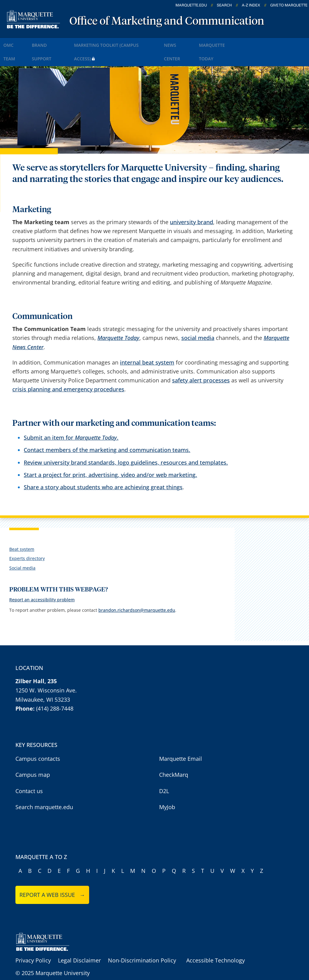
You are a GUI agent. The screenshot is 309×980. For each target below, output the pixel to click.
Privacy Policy (33, 942)
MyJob (167, 788)
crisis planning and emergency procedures (68, 371)
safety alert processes (201, 362)
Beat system (22, 531)
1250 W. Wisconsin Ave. (46, 671)
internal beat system (147, 344)
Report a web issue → (52, 876)
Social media (22, 549)
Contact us (29, 772)
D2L (164, 772)
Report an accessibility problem (42, 581)
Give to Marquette (289, 5)
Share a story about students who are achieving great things (103, 468)
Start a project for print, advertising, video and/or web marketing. (110, 456)
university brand (192, 204)
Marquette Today (251, 43)
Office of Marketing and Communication (167, 22)
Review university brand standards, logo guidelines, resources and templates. (126, 444)
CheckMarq (174, 756)
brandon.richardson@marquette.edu (137, 591)
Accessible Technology (216, 942)
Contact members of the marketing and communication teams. (107, 431)
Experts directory (27, 540)
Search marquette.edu (44, 788)
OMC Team (18, 43)
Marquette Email (181, 740)
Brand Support (59, 43)
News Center (203, 43)
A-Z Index (251, 5)
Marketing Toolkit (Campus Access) (132, 43)
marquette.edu (191, 5)
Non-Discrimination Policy (142, 942)
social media (198, 319)
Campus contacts (38, 740)
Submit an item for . (71, 419)
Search (224, 5)
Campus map (33, 756)
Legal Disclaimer (79, 942)
